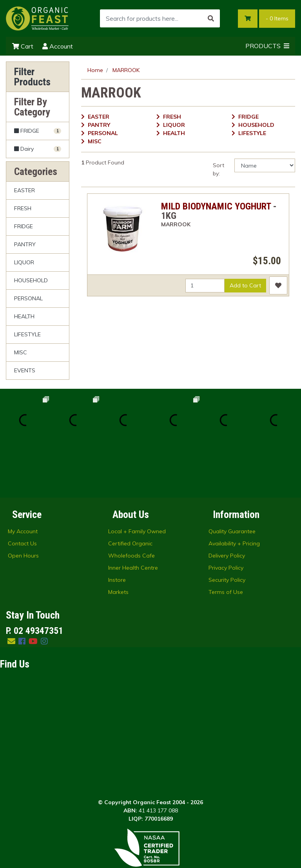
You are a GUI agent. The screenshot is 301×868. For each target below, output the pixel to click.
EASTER (24, 190)
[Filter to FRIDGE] (38, 131)
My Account (23, 481)
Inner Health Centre (133, 518)
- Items (277, 18)
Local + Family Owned (137, 481)
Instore (117, 530)
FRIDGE (24, 226)
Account (58, 46)
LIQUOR (24, 262)
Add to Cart (245, 285)
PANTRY (25, 244)
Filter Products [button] (32, 77)
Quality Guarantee (232, 481)
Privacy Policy (226, 518)
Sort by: (218, 169)
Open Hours (23, 505)
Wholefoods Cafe (131, 505)
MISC (21, 352)
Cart (23, 46)
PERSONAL (28, 298)
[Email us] (11, 591)
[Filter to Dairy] (38, 149)
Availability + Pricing (234, 493)
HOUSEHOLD (31, 280)
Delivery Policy (227, 505)
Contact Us (22, 493)
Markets (118, 542)
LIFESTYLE (27, 334)
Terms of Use (226, 542)
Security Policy (227, 530)
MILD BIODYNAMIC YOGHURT (216, 206)
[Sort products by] (265, 165)
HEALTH (24, 316)
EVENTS (25, 370)
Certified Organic (130, 493)
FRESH (23, 208)
